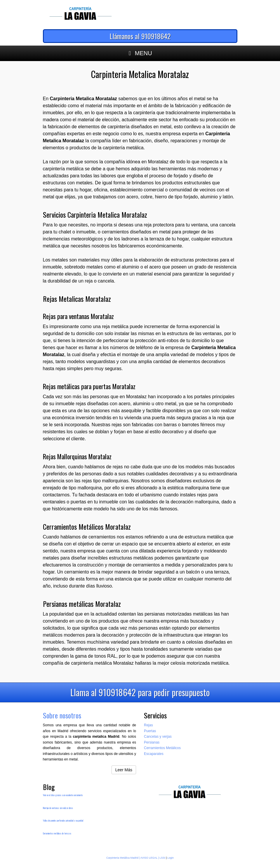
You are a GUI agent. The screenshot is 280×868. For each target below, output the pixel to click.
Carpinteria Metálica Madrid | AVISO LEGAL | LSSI (136, 858)
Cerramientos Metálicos (162, 748)
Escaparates (154, 754)
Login (171, 858)
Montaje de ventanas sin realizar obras (58, 808)
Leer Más (124, 770)
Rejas (148, 725)
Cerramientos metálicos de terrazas (57, 833)
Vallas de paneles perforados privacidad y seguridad (63, 821)
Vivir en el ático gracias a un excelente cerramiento (63, 795)
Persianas (152, 742)
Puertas (150, 731)
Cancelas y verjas (158, 737)
